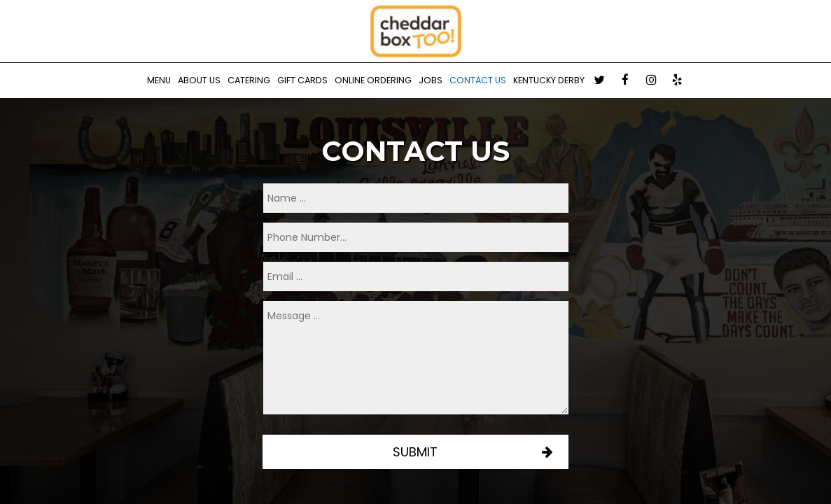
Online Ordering (373, 80)
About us (199, 80)
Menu (159, 80)
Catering (249, 80)
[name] (416, 198)
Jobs (431, 80)
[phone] (416, 237)
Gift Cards (302, 80)
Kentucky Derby (549, 80)
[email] (416, 276)
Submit (416, 452)
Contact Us (478, 80)
